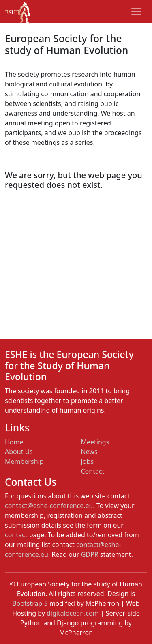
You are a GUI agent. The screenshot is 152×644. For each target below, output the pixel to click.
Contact (93, 471)
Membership (24, 461)
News (89, 452)
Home (14, 442)
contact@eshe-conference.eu (49, 506)
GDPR (90, 554)
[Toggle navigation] (136, 11)
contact (16, 535)
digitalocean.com (73, 613)
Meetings (95, 442)
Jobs (88, 461)
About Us (19, 452)
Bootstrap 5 (30, 603)
